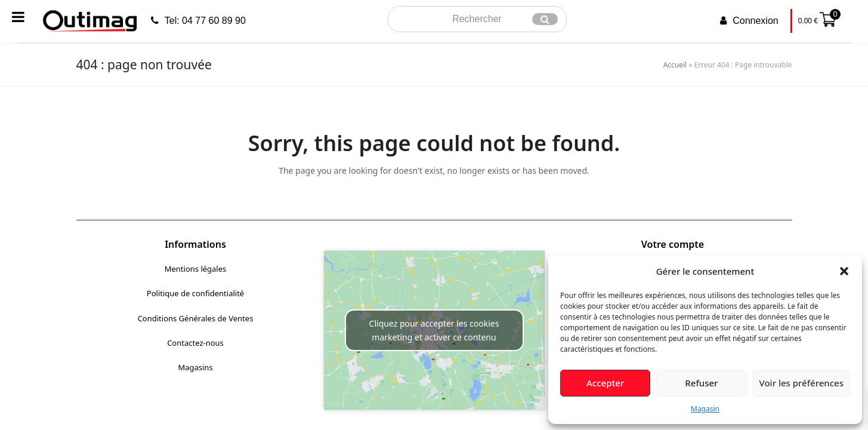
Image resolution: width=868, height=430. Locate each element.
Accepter (605, 383)
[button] (844, 271)
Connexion (756, 21)
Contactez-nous (195, 343)
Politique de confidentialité (195, 293)
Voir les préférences (801, 383)
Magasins (195, 367)
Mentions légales (196, 269)
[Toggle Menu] (18, 17)
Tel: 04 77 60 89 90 (205, 21)
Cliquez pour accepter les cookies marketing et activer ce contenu (434, 330)
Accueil (675, 65)
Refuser (701, 383)
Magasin (705, 409)
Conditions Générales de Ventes (196, 318)
